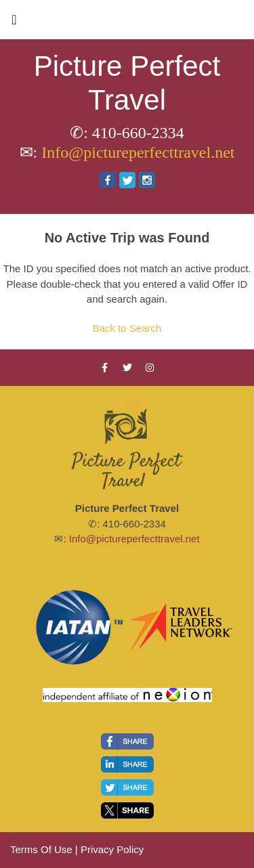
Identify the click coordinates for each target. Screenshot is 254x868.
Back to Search (127, 328)
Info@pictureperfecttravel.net (138, 152)
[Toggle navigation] (14, 23)
